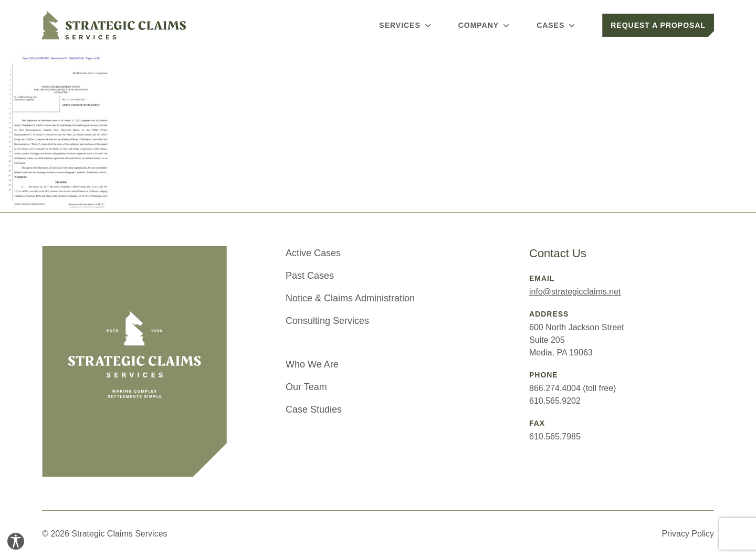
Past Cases (310, 276)
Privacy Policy (688, 534)
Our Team (306, 387)
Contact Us (558, 253)
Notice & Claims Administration (350, 298)
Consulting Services (327, 321)
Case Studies (314, 409)
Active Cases (313, 253)
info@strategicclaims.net (575, 292)
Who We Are (312, 364)
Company (485, 25)
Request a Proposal (658, 25)
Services (406, 25)
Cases (557, 25)
